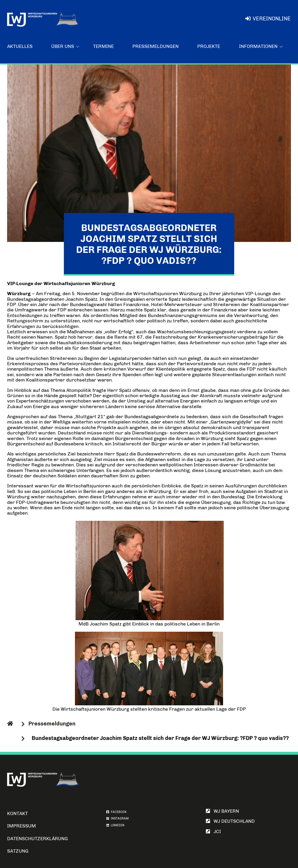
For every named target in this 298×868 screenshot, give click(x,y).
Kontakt (17, 813)
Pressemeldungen (156, 46)
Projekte (209, 46)
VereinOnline (268, 19)
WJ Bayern (222, 811)
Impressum (21, 826)
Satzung (18, 851)
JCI (213, 831)
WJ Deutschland (230, 821)
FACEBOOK (116, 812)
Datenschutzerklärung (37, 839)
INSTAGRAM (117, 819)
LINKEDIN (115, 825)
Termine (103, 46)
